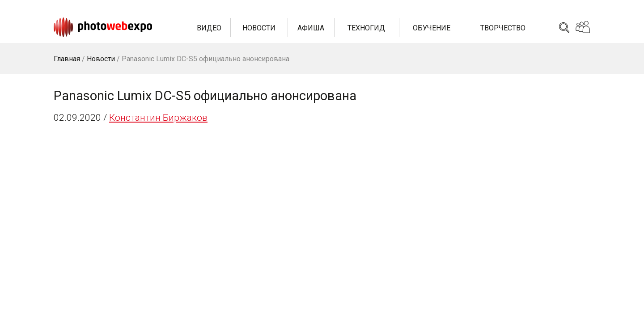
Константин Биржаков (158, 118)
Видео (209, 28)
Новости (259, 28)
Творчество (503, 28)
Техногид (366, 28)
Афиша (311, 28)
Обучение (432, 28)
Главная (67, 59)
